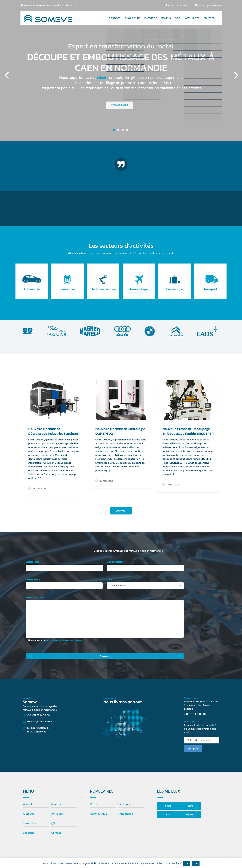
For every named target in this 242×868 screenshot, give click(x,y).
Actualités (58, 814)
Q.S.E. (178, 18)
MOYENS (166, 18)
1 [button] (114, 130)
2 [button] (118, 130)
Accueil (28, 804)
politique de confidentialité (64, 641)
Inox (190, 806)
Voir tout (121, 511)
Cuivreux (190, 814)
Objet (110, 580)
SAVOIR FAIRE (133, 18)
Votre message (35, 597)
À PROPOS (114, 18)
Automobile (126, 814)
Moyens (56, 804)
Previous (6, 70)
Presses (95, 804)
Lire (196, 863)
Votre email (33, 580)
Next (236, 70)
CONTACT (209, 18)
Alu (168, 814)
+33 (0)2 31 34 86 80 (179, 5)
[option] (121, 70)
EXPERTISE (151, 18)
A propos (29, 814)
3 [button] (123, 130)
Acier (168, 806)
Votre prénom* (116, 562)
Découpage (125, 804)
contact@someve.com (210, 5)
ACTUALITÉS (192, 18)
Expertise (29, 833)
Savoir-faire (30, 823)
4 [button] (127, 130)
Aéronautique (99, 814)
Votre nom (32, 562)
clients (102, 78)
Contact (56, 833)
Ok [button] (187, 863)
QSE (54, 823)
